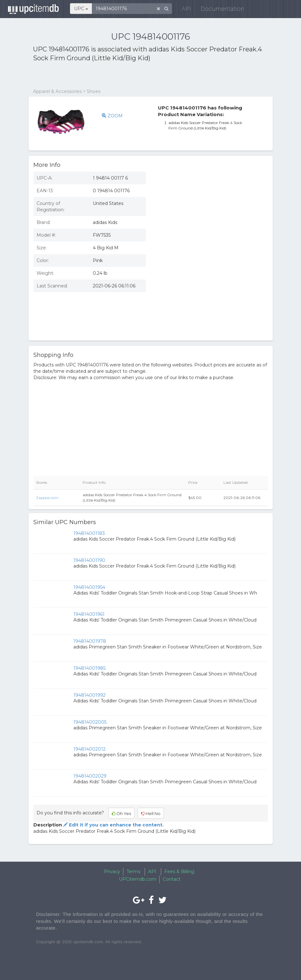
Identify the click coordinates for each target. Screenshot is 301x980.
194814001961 (89, 614)
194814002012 (89, 749)
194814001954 (89, 587)
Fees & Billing (179, 871)
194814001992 (89, 695)
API (185, 9)
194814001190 (89, 560)
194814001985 (89, 668)
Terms (133, 871)
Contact (172, 879)
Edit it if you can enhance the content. (113, 825)
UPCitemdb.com (138, 879)
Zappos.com (47, 498)
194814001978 (90, 641)
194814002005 (90, 722)
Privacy (112, 871)
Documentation (221, 9)
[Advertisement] (107, 76)
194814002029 (90, 776)
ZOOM (112, 116)
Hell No (151, 813)
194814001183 (89, 533)
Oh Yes (121, 813)
